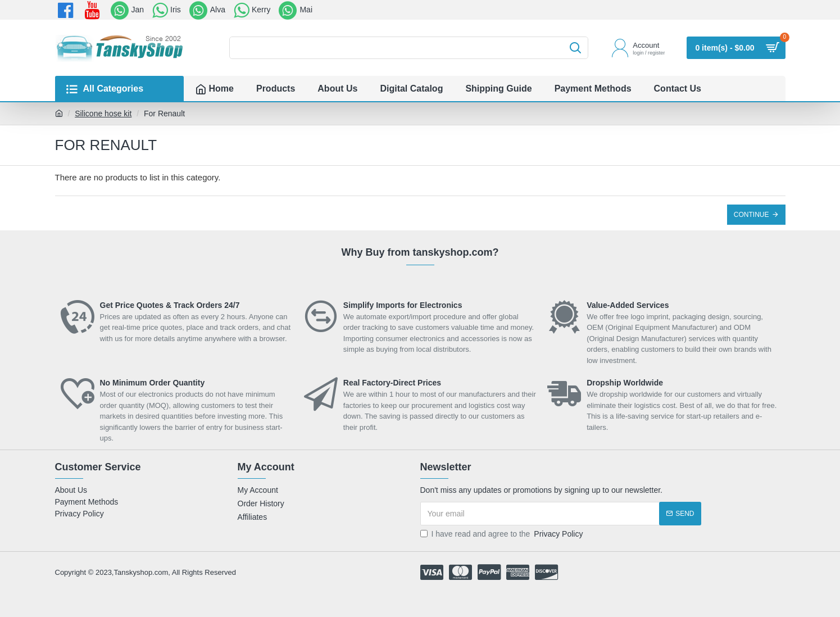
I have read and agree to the (503, 534)
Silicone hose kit (103, 114)
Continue (752, 215)
